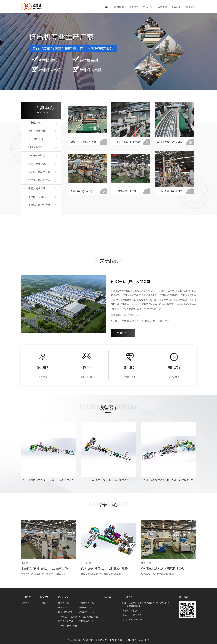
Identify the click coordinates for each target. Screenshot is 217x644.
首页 (107, 7)
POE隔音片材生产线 (39, 180)
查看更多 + (123, 333)
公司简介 (25, 603)
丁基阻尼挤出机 (37, 197)
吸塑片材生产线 (37, 188)
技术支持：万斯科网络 (139, 640)
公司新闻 (44, 603)
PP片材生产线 (36, 147)
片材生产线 (35, 123)
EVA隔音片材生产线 (39, 172)
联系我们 (177, 7)
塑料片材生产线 (37, 131)
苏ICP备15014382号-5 (117, 640)
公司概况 (119, 7)
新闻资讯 (133, 7)
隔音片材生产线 (37, 164)
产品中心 (148, 7)
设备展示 (191, 7)
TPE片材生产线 (37, 155)
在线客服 (162, 7)
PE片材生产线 (36, 139)
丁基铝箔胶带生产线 (39, 205)
